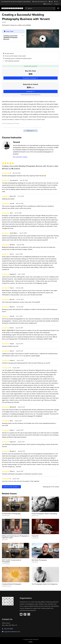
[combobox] (40, 8)
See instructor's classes (20, 157)
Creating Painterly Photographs (12, 584)
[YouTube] (21, 614)
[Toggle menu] (58, 8)
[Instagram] (29, 614)
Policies (31, 642)
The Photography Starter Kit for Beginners (45, 584)
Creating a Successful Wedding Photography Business (10, 37)
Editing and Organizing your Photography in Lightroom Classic (16, 537)
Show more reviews (11, 487)
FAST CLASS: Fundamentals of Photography (12, 561)
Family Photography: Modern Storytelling (44, 514)
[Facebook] (25, 614)
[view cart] (57, 2)
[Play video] (43, 39)
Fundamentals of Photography (11, 514)
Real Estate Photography (39, 560)
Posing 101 (35, 536)
